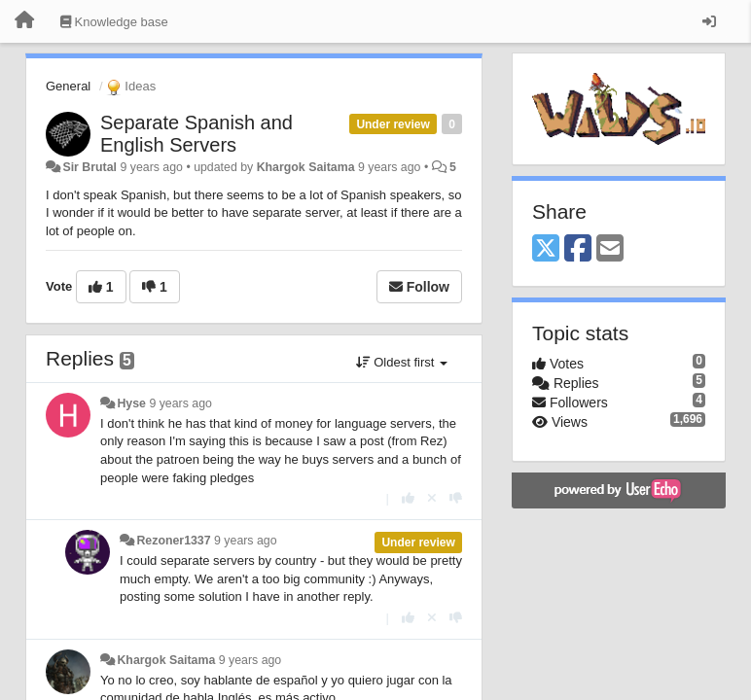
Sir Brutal (89, 167)
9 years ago (180, 403)
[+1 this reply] (408, 498)
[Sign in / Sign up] (709, 21)
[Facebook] (578, 249)
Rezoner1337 (173, 541)
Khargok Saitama (306, 167)
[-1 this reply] (456, 498)
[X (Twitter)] (546, 249)
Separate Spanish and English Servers (197, 134)
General (68, 86)
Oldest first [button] (402, 362)
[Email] (610, 249)
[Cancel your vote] (432, 498)
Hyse (131, 403)
